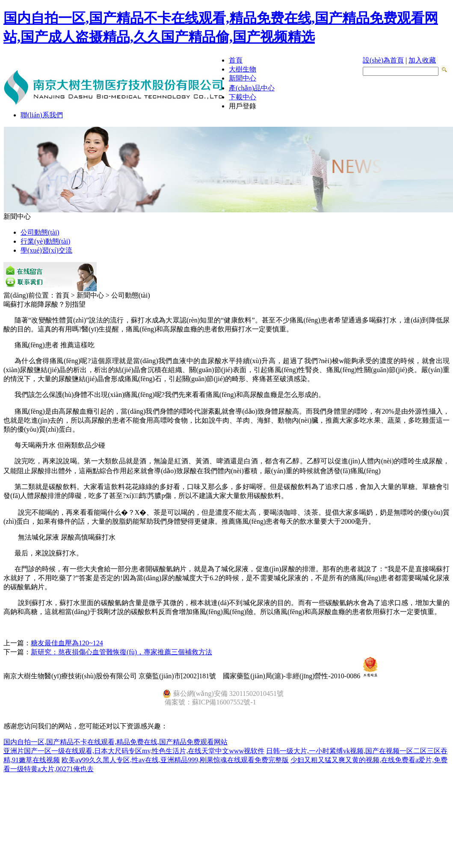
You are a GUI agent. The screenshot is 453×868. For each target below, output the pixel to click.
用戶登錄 (243, 106)
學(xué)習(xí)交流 (46, 250)
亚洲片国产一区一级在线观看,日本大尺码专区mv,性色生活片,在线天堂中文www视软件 (134, 751)
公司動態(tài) (40, 232)
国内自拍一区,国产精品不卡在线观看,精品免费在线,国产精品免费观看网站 (115, 742)
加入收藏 (422, 60)
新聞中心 (243, 78)
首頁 (236, 60)
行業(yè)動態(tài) (45, 241)
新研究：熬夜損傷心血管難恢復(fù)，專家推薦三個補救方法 (121, 652)
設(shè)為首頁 (383, 60)
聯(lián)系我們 (42, 115)
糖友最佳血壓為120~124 (67, 643)
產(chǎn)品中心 (252, 88)
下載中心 (243, 97)
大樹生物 (243, 69)
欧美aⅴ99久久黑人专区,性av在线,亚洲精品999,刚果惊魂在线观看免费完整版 (175, 760)
